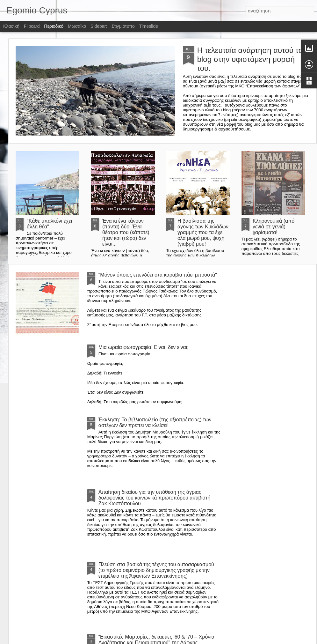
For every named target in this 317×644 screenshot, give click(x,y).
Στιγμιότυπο (123, 26)
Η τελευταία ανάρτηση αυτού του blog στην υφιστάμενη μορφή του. (252, 59)
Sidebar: (99, 26)
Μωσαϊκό (77, 26)
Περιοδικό (54, 26)
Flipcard (32, 26)
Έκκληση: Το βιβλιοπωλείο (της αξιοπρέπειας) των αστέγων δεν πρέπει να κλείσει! (155, 422)
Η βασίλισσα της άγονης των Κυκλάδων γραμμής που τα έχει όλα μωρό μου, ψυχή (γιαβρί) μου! (203, 232)
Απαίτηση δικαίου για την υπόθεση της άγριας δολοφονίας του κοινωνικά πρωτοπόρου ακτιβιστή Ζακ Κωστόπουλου (155, 498)
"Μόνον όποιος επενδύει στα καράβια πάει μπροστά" (158, 275)
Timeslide (149, 26)
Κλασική (11, 26)
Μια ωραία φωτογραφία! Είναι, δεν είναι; (144, 347)
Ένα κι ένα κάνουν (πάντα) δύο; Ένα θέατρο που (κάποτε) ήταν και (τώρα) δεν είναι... (126, 232)
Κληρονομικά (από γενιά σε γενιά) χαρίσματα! (274, 227)
